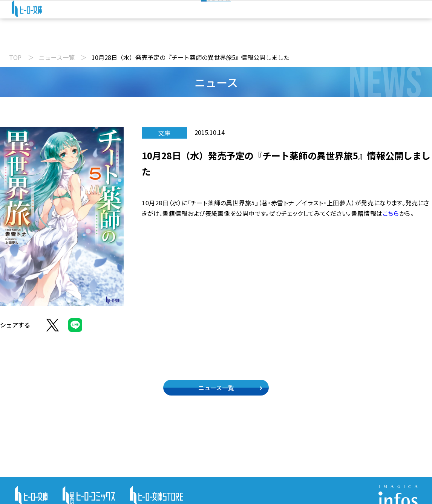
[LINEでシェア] (75, 329)
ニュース (112, 39)
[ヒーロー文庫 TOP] (32, 16)
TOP (15, 57)
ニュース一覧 (57, 57)
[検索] (223, 14)
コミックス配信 (256, 39)
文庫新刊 (198, 39)
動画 (155, 39)
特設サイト (317, 39)
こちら (391, 213)
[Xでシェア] (53, 329)
